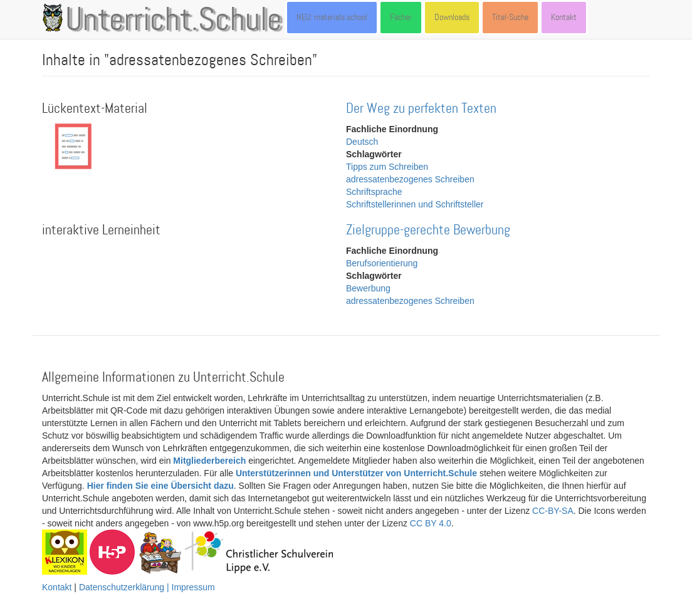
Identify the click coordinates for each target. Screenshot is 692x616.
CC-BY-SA (553, 511)
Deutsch (362, 142)
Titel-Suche (510, 17)
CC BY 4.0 (431, 523)
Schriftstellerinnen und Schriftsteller (415, 204)
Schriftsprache (374, 192)
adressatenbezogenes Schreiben (410, 179)
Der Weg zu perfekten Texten (421, 109)
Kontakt (564, 17)
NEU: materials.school (332, 17)
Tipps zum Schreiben (387, 167)
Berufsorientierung (382, 263)
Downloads (452, 17)
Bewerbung (368, 288)
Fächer (401, 17)
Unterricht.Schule (174, 21)
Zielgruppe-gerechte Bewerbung (428, 230)
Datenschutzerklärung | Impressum (147, 587)
